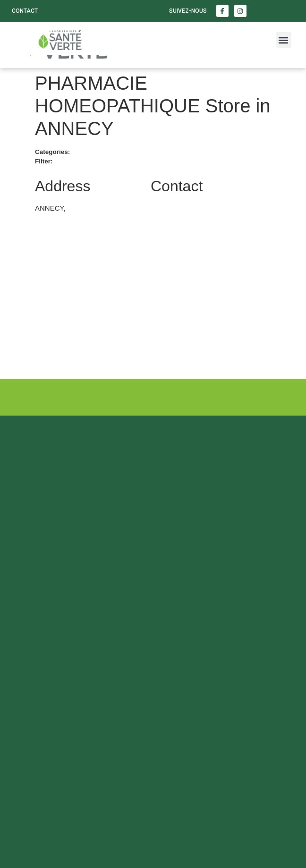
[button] (284, 40)
